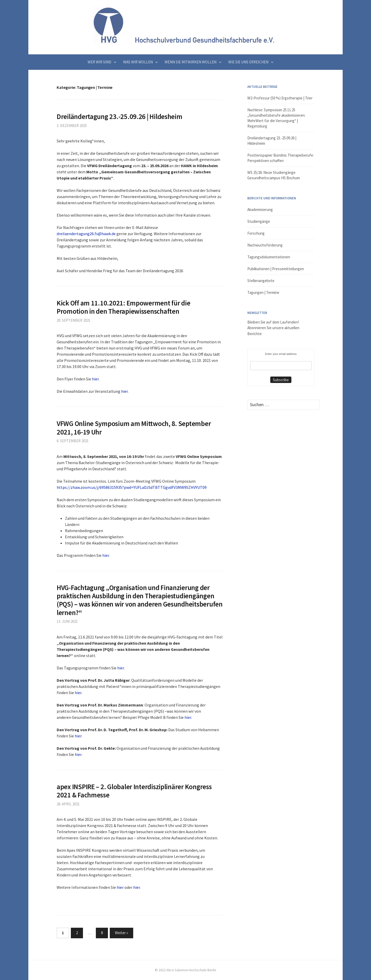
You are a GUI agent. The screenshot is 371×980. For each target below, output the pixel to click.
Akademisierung (260, 210)
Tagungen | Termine (263, 292)
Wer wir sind (99, 62)
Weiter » (121, 933)
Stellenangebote (261, 281)
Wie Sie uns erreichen (248, 62)
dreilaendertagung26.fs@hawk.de (86, 234)
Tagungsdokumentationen (269, 257)
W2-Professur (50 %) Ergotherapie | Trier (280, 98)
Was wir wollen (138, 62)
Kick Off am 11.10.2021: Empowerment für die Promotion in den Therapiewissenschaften (123, 307)
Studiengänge (259, 221)
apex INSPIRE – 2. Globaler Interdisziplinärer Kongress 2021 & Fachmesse (134, 791)
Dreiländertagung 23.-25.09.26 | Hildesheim (120, 116)
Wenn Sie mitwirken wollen (191, 62)
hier (120, 887)
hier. (96, 379)
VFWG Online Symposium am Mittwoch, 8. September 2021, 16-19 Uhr (134, 428)
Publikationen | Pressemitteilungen (276, 269)
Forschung (256, 233)
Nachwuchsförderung (265, 245)
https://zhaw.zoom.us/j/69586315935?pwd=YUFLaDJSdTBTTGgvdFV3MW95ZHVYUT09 (132, 487)
